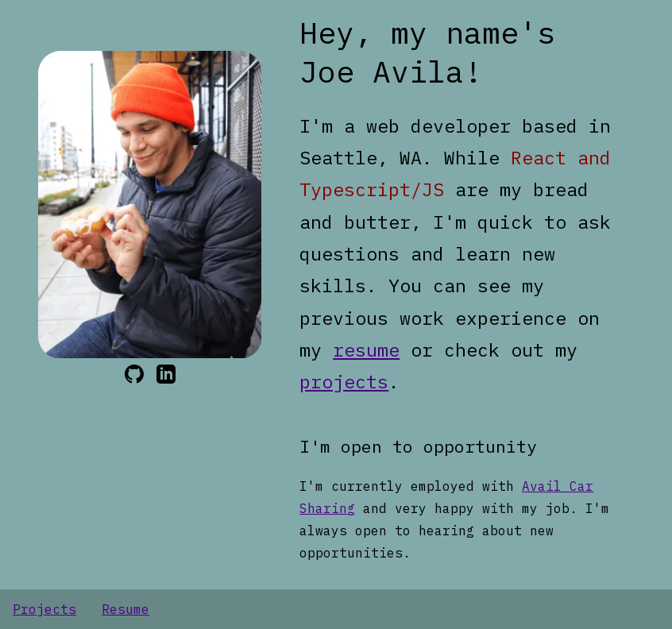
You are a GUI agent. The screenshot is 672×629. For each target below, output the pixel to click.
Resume (126, 609)
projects (344, 381)
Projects (44, 609)
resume (366, 349)
